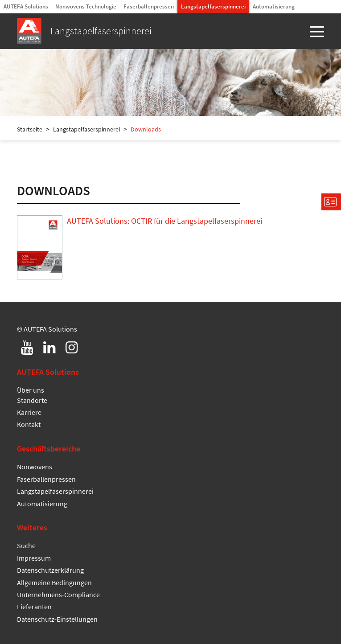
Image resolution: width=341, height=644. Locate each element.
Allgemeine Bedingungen (54, 582)
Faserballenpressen (149, 6)
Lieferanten (34, 607)
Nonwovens (35, 467)
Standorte (32, 400)
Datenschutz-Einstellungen (57, 619)
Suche (26, 546)
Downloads (146, 129)
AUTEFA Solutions (26, 6)
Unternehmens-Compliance (58, 595)
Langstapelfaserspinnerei (213, 6)
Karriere (29, 412)
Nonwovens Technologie (86, 6)
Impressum (34, 558)
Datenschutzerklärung (50, 570)
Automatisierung (274, 6)
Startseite (30, 129)
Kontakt (29, 424)
